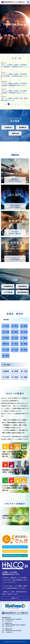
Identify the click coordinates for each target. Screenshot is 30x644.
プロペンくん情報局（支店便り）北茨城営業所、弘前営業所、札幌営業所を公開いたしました (14, 67)
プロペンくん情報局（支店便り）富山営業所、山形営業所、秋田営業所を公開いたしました (14, 92)
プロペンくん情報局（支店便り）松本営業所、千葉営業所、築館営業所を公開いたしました (14, 84)
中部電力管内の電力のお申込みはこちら (15, 551)
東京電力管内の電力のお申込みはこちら (15, 547)
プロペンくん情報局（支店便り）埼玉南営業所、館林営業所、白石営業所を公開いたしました (14, 76)
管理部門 (15, 247)
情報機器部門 (8, 251)
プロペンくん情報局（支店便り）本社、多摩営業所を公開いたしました (14, 99)
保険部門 (22, 251)
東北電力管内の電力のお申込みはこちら (15, 556)
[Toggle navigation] (28, 2)
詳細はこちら (15, 598)
